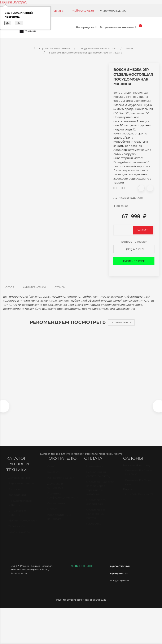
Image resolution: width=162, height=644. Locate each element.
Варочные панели (21, 488)
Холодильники (19, 499)
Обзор (10, 287)
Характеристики (34, 287)
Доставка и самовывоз (55, 490)
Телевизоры (17, 530)
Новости (53, 513)
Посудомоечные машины (20, 507)
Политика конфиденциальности (63, 500)
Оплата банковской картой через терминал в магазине (100, 492)
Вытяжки (15, 493)
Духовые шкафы (20, 482)
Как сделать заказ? (61, 482)
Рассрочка (94, 528)
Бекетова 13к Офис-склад (139, 486)
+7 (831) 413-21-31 (54, 11)
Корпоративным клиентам (59, 521)
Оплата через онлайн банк (96, 506)
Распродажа (87, 27)
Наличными (95, 470)
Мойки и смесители (23, 524)
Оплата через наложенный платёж (96, 518)
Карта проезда (19, 575)
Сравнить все (122, 323)
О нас (51, 470)
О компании (56, 507)
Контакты (54, 476)
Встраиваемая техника (118, 27)
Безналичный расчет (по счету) (98, 478)
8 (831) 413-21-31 (134, 249)
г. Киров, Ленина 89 (139, 498)
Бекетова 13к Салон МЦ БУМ (139, 476)
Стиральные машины (17, 517)
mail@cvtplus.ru (83, 10)
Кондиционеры (19, 536)
